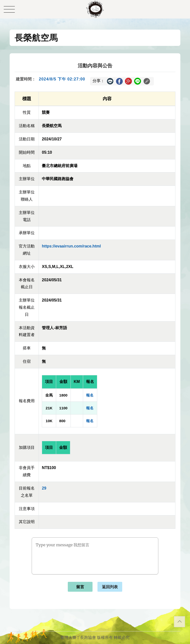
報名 (90, 395)
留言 (80, 587)
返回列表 (110, 587)
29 (44, 488)
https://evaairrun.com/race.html (71, 246)
